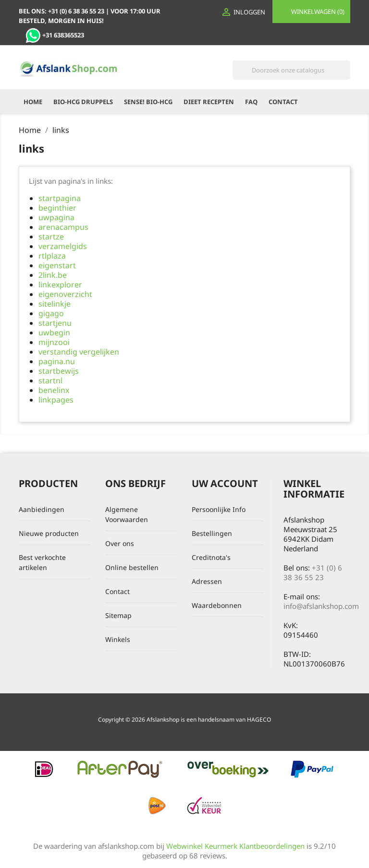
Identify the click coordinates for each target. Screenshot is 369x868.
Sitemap (118, 615)
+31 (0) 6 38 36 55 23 (313, 572)
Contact (283, 102)
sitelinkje (55, 304)
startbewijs (59, 371)
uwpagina (56, 217)
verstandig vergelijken (79, 352)
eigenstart (57, 265)
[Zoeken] (291, 70)
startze (51, 237)
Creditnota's (211, 557)
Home (33, 102)
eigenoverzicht (65, 294)
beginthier (57, 208)
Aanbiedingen (42, 509)
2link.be (53, 275)
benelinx (54, 390)
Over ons (120, 543)
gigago (51, 313)
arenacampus (63, 227)
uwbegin (54, 333)
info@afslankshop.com (321, 606)
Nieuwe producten (49, 533)
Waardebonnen (217, 605)
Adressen (207, 581)
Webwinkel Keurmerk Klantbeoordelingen (235, 846)
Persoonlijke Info (219, 509)
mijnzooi (54, 342)
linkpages (56, 400)
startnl (50, 380)
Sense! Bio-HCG (148, 102)
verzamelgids (63, 246)
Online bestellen (132, 567)
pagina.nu (57, 361)
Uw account (225, 483)
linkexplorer (60, 285)
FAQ (251, 102)
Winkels (118, 639)
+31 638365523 (55, 35)
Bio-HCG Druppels (83, 102)
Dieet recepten (209, 102)
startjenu (55, 323)
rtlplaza (52, 256)
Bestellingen (212, 533)
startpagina (60, 198)
